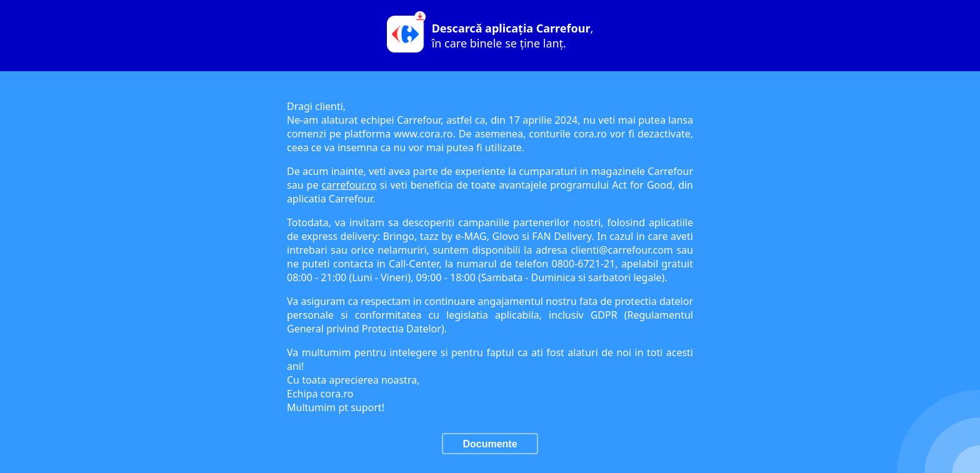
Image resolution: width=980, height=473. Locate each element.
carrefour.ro (349, 185)
